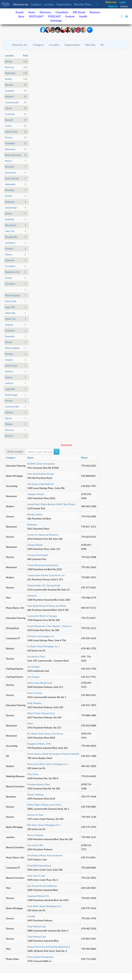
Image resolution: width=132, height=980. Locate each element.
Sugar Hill (10, 307)
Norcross (9, 67)
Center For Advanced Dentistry (43, 535)
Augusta (9, 325)
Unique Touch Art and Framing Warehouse (49, 947)
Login (123, 2)
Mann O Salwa (35, 693)
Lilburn (8, 108)
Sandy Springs (12, 178)
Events (20, 12)
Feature (70, 16)
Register (113, 6)
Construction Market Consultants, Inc (46, 575)
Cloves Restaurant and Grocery (43, 565)
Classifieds (62, 12)
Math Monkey (34, 703)
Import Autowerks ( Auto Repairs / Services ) (50, 626)
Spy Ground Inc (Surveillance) (42, 886)
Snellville (9, 219)
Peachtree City (12, 272)
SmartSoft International (39, 866)
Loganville (10, 389)
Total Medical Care (37, 926)
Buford (8, 214)
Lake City (10, 231)
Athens (9, 254)
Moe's (30, 723)
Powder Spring (12, 295)
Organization (64, 4)
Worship (90, 45)
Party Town (33, 774)
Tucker (8, 126)
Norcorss (9, 430)
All (102, 45)
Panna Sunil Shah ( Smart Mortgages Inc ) (48, 764)
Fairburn (9, 371)
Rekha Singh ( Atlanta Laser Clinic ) (45, 805)
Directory (45, 12)
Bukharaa (32, 525)
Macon (8, 161)
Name (30, 458)
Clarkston (10, 260)
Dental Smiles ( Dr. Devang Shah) (44, 585)
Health (83, 16)
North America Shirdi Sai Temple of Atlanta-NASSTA (53, 754)
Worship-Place (83, 4)
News (32, 12)
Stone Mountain (13, 155)
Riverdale (10, 190)
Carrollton (10, 284)
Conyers (9, 249)
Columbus (10, 331)
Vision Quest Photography (41, 957)
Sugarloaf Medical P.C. (38, 896)
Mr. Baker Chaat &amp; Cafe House (45, 734)
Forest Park (11, 301)
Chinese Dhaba (35, 545)
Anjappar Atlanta (36, 494)
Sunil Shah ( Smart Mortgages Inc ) (44, 906)
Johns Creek (11, 132)
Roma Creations (35, 835)
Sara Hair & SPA (35, 845)
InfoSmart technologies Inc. (41, 636)
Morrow (9, 436)
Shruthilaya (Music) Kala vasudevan (45, 855)
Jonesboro (10, 243)
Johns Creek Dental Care (40, 683)
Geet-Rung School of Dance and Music (47, 606)
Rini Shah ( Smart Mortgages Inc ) (44, 825)
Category (37, 4)
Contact (124, 6)
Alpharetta (10, 73)
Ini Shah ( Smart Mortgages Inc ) (43, 646)
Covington (10, 266)
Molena (9, 424)
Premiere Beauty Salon (39, 784)
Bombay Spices (35, 514)
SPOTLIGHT (36, 16)
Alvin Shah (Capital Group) (40, 474)
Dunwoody (11, 173)
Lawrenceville (12, 102)
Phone (84, 458)
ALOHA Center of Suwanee (41, 464)
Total (25, 56)
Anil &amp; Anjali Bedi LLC (41, 484)
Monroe (9, 354)
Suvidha (31, 916)
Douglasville (11, 237)
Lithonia (9, 412)
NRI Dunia (79, 12)
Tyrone (8, 342)
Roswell (9, 120)
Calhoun (9, 383)
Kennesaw (10, 149)
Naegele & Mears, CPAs (39, 744)
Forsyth (9, 401)
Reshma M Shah (35, 815)
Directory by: (20, 45)
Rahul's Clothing (35, 795)
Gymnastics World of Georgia (42, 616)
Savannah (10, 336)
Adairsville (10, 313)
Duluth (8, 79)
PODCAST (54, 16)
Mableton (10, 202)
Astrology (56, 20)
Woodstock (11, 225)
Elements (32, 596)
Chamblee (10, 143)
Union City (10, 319)
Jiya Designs (34, 667)
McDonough (11, 395)
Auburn (9, 377)
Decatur (9, 85)
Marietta (9, 97)
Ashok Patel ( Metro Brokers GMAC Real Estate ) (52, 504)
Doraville (9, 167)
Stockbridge (11, 208)
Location (49, 4)
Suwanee (10, 91)
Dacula (8, 418)
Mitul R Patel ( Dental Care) (41, 713)
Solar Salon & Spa (36, 876)
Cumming (10, 114)
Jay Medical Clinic (36, 657)
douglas (9, 360)
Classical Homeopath (38, 555)
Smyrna (9, 137)
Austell (8, 278)
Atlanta (9, 61)
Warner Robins (12, 348)
